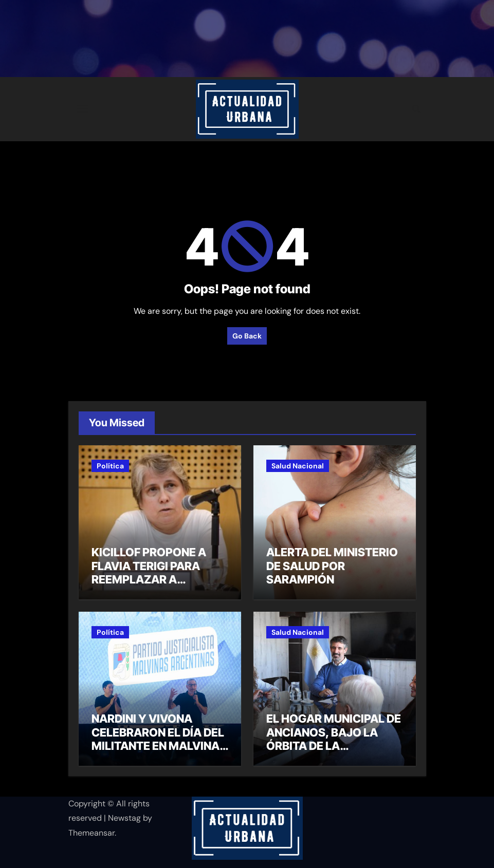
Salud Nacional (298, 466)
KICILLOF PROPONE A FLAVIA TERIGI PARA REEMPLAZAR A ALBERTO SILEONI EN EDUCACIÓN (149, 579)
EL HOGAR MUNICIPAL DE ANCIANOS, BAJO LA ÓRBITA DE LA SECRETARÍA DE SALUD (334, 739)
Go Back (247, 336)
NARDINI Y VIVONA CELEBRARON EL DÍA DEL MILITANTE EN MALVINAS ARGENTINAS (159, 739)
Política (110, 466)
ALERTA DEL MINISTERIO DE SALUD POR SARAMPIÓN (332, 566)
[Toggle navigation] (82, 109)
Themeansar (92, 833)
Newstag (124, 818)
